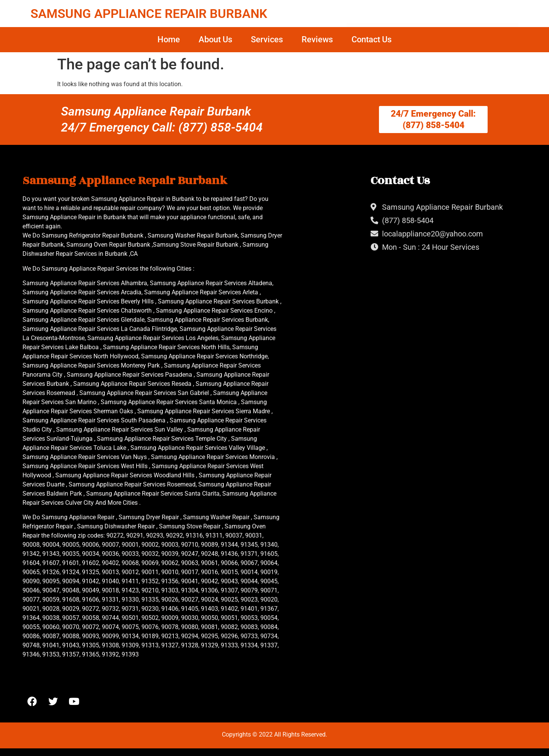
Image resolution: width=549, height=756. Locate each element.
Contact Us (372, 39)
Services (267, 39)
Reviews (317, 39)
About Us (215, 39)
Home (169, 39)
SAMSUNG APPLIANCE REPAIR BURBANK (149, 14)
